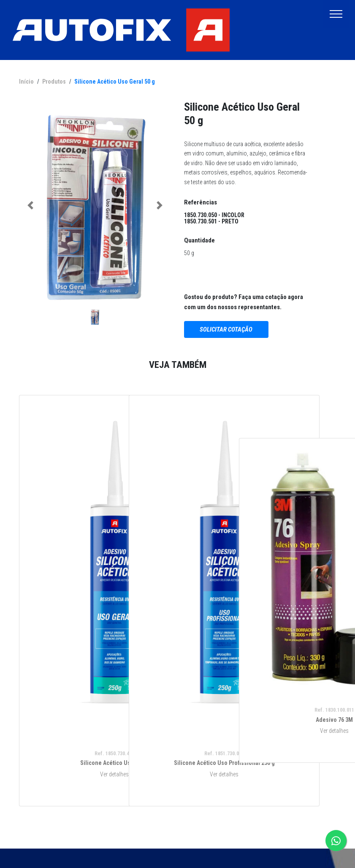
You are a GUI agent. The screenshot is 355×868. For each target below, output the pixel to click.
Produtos (54, 82)
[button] (30, 205)
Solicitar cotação (226, 329)
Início (26, 82)
